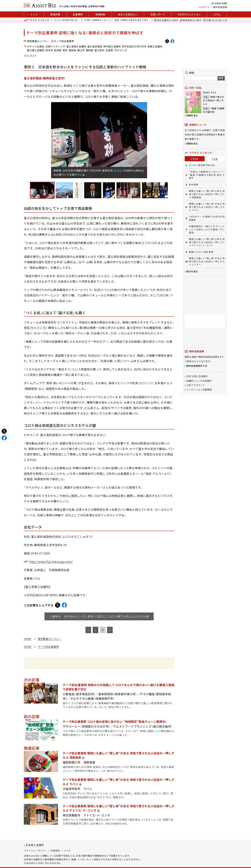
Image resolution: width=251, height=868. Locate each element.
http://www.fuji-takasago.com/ (51, 562)
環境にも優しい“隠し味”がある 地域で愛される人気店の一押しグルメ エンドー (207, 261)
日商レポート (158, 14)
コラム (217, 14)
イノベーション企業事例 (199, 390)
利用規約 (55, 851)
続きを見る (192, 271)
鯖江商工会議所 (36, 50)
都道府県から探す (191, 20)
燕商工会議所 (155, 46)
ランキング (37, 20)
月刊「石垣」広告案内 (197, 376)
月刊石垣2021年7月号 (134, 46)
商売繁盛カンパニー (38, 41)
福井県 (73, 50)
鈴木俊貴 (194, 185)
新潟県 (58, 50)
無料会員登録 (220, 7)
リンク (67, 851)
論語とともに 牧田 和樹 (201, 252)
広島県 (109, 50)
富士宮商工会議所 (76, 46)
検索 (221, 78)
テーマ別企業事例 (64, 41)
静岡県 (90, 50)
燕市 (65, 50)
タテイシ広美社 (36, 46)
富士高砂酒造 (95, 46)
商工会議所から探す (166, 20)
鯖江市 (81, 50)
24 (195, 159)
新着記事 (55, 14)
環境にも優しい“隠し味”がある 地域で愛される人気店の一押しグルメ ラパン (207, 207)
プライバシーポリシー (35, 851)
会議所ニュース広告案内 (199, 381)
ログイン (205, 7)
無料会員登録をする (197, 366)
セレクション (189, 14)
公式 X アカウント (196, 385)
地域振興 (100, 14)
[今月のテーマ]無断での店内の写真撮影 (207, 218)
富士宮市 (99, 50)
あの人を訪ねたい (128, 14)
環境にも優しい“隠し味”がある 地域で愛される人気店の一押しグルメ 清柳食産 (207, 194)
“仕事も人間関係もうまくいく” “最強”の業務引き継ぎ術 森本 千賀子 (116, 20)
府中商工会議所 (112, 46)
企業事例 (78, 14)
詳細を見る (192, 115)
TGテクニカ (121, 50)
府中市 (49, 50)
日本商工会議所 (35, 845)
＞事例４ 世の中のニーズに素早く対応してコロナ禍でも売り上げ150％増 (99, 616)
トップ (34, 14)
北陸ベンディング (55, 46)
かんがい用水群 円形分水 (66, 20)
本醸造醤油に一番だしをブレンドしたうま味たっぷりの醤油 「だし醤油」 (207, 229)
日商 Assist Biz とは (215, 20)
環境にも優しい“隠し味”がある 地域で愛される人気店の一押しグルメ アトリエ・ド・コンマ (207, 242)
